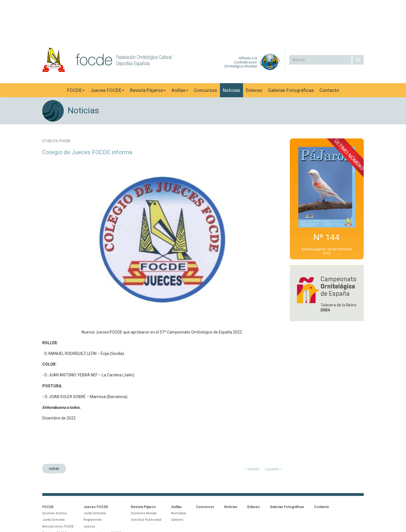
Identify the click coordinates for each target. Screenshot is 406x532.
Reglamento (93, 520)
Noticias (231, 90)
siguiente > (273, 469)
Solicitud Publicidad (146, 520)
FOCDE (76, 90)
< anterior (252, 469)
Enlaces (254, 90)
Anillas (180, 90)
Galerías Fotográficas (291, 90)
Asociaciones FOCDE (58, 527)
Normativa (179, 513)
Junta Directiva (53, 520)
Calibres (177, 520)
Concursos (206, 90)
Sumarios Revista (144, 513)
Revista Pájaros (148, 90)
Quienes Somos (54, 513)
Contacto (329, 90)
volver (54, 469)
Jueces (89, 527)
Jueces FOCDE (107, 90)
